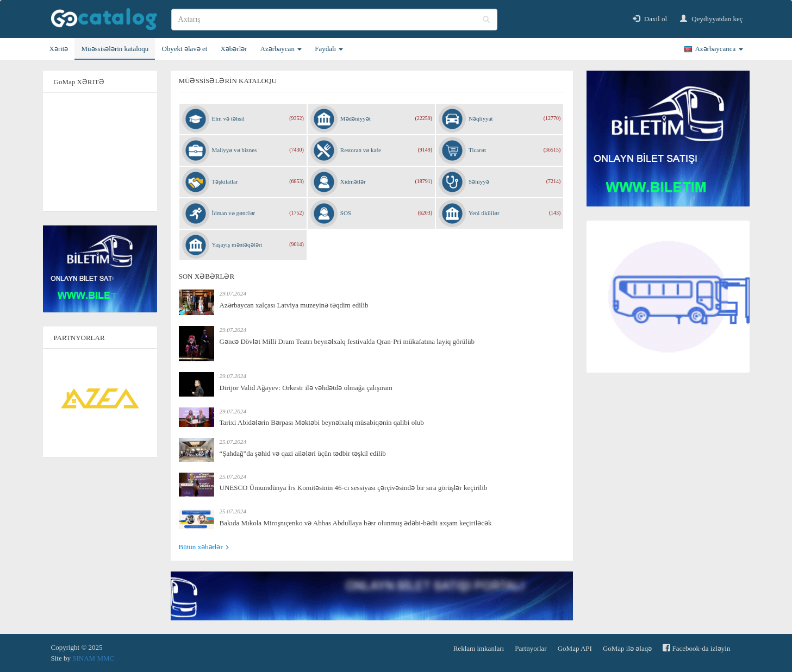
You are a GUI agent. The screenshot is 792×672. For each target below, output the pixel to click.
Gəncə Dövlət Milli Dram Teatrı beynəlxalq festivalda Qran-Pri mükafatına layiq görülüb (347, 341)
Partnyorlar (531, 648)
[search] (334, 20)
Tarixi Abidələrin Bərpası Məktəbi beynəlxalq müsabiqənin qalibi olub (322, 422)
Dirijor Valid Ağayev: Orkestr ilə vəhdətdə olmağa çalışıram (306, 388)
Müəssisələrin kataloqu (115, 49)
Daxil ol (650, 19)
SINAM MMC (93, 658)
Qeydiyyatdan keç (711, 19)
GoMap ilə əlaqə (627, 648)
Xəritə (59, 49)
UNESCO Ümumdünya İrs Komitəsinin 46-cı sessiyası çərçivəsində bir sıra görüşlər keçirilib (354, 488)
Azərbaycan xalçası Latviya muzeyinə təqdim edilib (294, 305)
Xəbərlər (233, 49)
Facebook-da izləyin (696, 648)
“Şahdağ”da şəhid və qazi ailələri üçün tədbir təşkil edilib (303, 453)
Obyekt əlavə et (184, 49)
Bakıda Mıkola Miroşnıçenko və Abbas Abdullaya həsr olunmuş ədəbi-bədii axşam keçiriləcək (356, 523)
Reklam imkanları (479, 648)
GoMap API (575, 648)
